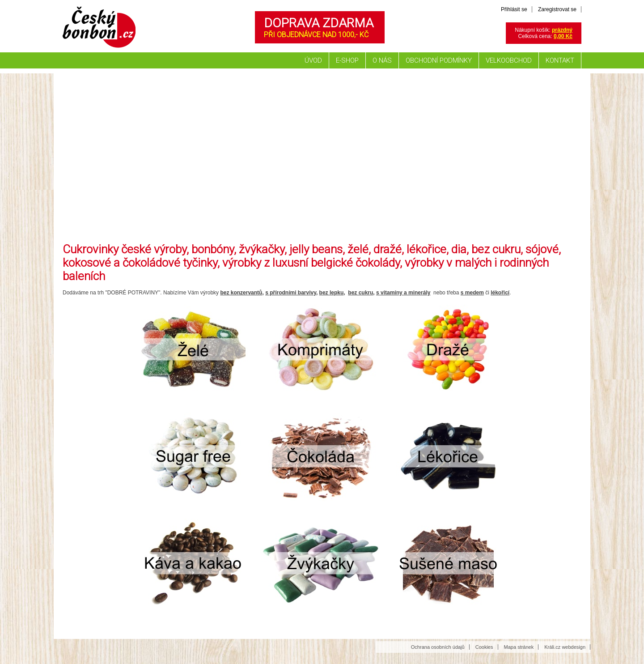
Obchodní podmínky (439, 60)
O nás (382, 60)
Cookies (484, 647)
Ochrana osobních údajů (438, 647)
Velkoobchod (509, 60)
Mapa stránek (519, 647)
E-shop (347, 60)
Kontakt (560, 60)
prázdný (562, 30)
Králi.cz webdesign (565, 647)
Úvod (313, 60)
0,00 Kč (563, 36)
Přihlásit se (514, 9)
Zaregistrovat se (557, 9)
